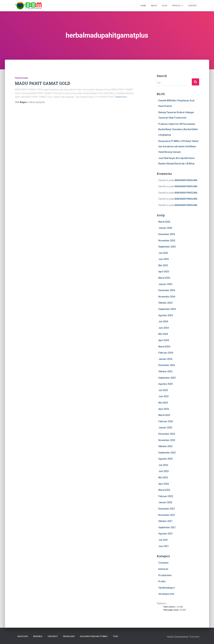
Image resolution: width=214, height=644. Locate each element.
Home (143, 6)
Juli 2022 (163, 465)
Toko (115, 636)
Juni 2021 (164, 546)
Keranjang (69, 636)
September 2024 (167, 309)
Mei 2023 (163, 403)
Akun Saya (23, 636)
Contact (192, 6)
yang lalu (36, 102)
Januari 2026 (165, 228)
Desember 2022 (167, 434)
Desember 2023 (167, 365)
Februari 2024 (166, 353)
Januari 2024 (165, 359)
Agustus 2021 (166, 534)
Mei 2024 (163, 334)
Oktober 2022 (165, 446)
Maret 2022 (164, 490)
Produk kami (21, 78)
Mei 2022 (163, 478)
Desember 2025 (167, 234)
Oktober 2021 (165, 521)
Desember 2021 (167, 509)
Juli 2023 (163, 390)
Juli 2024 (163, 322)
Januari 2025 (165, 284)
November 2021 (167, 515)
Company (163, 563)
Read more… (122, 97)
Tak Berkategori (167, 588)
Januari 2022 (165, 502)
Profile (162, 581)
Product (178, 6)
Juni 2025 (164, 259)
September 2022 (167, 453)
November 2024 (167, 297)
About (154, 6)
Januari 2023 (165, 428)
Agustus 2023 (166, 384)
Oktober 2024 (165, 303)
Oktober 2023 (165, 371)
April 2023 (164, 409)
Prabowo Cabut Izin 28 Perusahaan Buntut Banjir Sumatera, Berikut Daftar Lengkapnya (178, 129)
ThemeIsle (194, 637)
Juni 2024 (164, 328)
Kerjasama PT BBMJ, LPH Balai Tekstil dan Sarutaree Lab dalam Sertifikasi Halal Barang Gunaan (178, 147)
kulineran (163, 569)
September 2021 (167, 527)
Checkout (53, 636)
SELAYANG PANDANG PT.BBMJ (94, 636)
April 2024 (164, 340)
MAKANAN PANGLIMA (186, 180)
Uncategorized (166, 594)
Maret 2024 (164, 347)
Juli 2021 (163, 540)
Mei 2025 (163, 265)
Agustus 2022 (166, 459)
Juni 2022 (164, 471)
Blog (165, 6)
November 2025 (167, 241)
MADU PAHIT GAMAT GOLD (43, 83)
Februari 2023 (166, 421)
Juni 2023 (164, 396)
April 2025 (164, 272)
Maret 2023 (164, 415)
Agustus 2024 (166, 315)
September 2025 (167, 247)
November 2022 (167, 440)
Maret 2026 (164, 222)
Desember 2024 (167, 290)
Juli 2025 (163, 253)
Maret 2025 (164, 278)
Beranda (38, 636)
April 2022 (164, 484)
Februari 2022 (166, 496)
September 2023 (167, 378)
